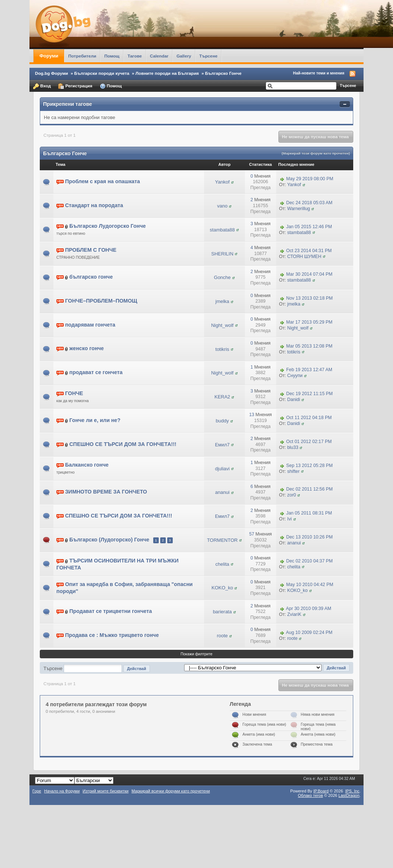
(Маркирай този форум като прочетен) (316, 153)
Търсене (208, 56)
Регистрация (75, 86)
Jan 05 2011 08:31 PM (309, 513)
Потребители (82, 56)
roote (222, 636)
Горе (37, 791)
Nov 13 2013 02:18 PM (309, 298)
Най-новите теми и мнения (319, 73)
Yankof (222, 182)
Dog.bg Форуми (52, 73)
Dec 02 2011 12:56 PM (309, 489)
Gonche (222, 277)
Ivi (290, 519)
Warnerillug (299, 209)
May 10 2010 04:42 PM (310, 585)
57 (252, 534)
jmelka (222, 301)
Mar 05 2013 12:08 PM (309, 346)
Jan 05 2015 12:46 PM (309, 227)
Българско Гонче (223, 73)
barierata (222, 612)
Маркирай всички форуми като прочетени (171, 791)
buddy (222, 421)
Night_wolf (222, 325)
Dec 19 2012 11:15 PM (309, 394)
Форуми (49, 56)
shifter (294, 471)
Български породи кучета (102, 73)
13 (252, 415)
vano (222, 206)
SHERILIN (222, 254)
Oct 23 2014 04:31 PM (309, 251)
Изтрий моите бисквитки (106, 791)
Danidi (294, 400)
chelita (222, 564)
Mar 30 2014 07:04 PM (309, 275)
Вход (42, 86)
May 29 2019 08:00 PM (310, 179)
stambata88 (222, 230)
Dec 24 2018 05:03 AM (309, 203)
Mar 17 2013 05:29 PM (309, 322)
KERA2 (222, 397)
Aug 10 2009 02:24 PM (309, 632)
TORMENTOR (222, 540)
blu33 (293, 447)
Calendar (159, 56)
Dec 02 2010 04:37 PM (309, 561)
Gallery (184, 56)
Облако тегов (310, 795)
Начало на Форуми (62, 791)
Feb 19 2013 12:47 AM (309, 370)
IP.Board (321, 791)
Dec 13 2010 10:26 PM (309, 537)
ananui (222, 492)
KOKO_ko (222, 588)
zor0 (292, 495)
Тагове (135, 56)
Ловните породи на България (167, 73)
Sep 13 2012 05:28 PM (309, 466)
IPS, (352, 791)
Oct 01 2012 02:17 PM (309, 442)
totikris (222, 349)
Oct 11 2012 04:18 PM (309, 418)
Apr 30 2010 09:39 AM (308, 609)
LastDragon (349, 795)
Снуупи (295, 376)
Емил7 (222, 445)
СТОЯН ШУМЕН (304, 257)
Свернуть (345, 104)
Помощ (112, 56)
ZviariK (294, 614)
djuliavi (222, 469)
